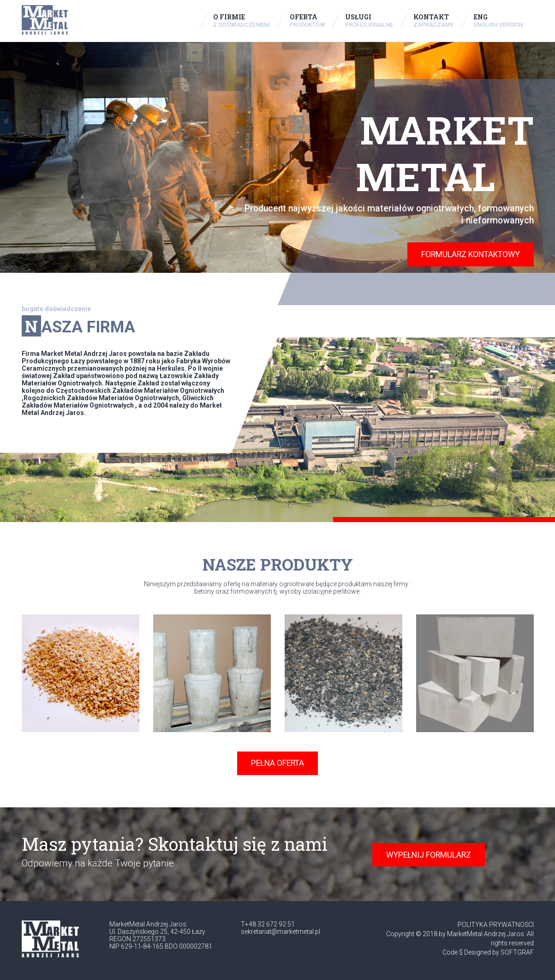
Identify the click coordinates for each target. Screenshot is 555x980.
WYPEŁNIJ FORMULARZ (429, 855)
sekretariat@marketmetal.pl (280, 932)
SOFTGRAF (517, 952)
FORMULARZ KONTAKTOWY (471, 254)
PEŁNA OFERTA (277, 763)
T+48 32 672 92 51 (268, 924)
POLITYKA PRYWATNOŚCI (496, 925)
